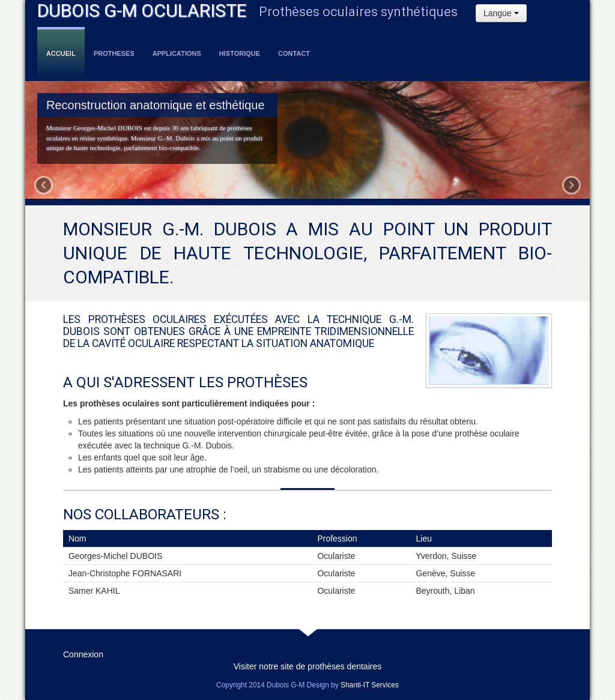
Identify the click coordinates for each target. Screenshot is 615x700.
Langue (501, 13)
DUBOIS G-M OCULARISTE (142, 11)
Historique (240, 53)
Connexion (83, 654)
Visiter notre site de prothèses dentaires (307, 666)
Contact (294, 53)
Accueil (61, 53)
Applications (177, 53)
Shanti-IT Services (370, 685)
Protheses (114, 53)
